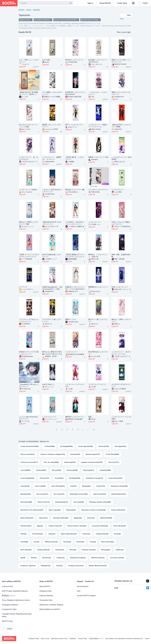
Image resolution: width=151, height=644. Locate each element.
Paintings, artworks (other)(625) (100, 502)
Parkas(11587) (75, 454)
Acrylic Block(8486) (112, 454)
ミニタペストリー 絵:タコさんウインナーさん (121, 353)
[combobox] (46, 3)
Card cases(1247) (42, 494)
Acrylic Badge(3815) (27, 478)
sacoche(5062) (25, 470)
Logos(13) (52, 534)
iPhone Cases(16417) (28, 454)
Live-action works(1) (117, 558)
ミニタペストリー (118, 190)
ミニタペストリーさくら (97, 384)
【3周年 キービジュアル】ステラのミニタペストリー (29, 256)
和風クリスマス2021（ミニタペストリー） (121, 61)
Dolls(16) (24, 534)
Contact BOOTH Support (86, 596)
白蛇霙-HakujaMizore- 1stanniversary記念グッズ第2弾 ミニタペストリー (52, 288)
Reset (122, 19)
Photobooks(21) (26, 526)
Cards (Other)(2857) (58, 486)
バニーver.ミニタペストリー (98, 190)
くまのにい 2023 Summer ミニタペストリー (52, 191)
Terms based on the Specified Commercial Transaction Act (124, 639)
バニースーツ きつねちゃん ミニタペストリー (29, 320)
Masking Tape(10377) (93, 454)
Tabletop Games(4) (51, 542)
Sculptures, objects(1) (28, 566)
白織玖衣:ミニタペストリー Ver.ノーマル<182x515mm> (75, 288)
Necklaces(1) (47, 558)
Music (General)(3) (108, 542)
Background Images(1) (78, 558)
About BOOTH (105, 3)
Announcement (83, 586)
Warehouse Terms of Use (59, 639)
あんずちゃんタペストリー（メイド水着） (28, 126)
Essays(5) (117, 534)
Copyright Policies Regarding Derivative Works (17, 615)
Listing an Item (7, 586)
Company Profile (33, 639)
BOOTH (21, 10)
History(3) (73, 550)
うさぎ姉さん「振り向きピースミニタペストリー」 (75, 223)
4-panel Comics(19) (55, 526)
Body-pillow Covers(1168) (79, 494)
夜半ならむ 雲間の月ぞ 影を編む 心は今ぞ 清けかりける (52, 353)
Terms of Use (45, 639)
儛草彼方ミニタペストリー (75, 417)
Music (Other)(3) (26, 550)
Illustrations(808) (26, 502)
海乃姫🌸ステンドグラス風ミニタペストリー (29, 353)
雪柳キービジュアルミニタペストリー (121, 93)
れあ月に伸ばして (48, 384)
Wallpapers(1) (46, 566)
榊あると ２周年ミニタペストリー (121, 320)
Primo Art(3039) (40, 486)
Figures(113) (43, 518)
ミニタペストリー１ (49, 417)
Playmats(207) (71, 510)
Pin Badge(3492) (75, 478)
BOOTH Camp (7, 621)
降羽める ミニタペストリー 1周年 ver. (98, 256)
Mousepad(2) (106, 550)
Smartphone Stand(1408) (119, 486)
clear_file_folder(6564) (51, 462)
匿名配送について (9, 596)
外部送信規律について (96, 639)
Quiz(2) (23, 558)
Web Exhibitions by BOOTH (50, 609)
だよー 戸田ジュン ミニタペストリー (29, 61)
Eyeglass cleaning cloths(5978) (92, 462)
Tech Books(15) (37, 534)
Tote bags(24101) (120, 446)
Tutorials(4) (67, 542)
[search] (71, 3)
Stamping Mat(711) (62, 502)
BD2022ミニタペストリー (74, 60)
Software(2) (120, 550)
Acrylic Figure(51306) (86, 446)
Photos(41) (91, 518)
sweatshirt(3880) (105, 470)
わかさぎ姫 (46, 60)
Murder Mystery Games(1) (98, 566)
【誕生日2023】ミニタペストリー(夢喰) (121, 126)
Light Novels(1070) (100, 494)
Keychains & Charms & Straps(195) (94, 510)
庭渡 (90, 417)
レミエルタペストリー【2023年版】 (121, 158)
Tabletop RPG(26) (106, 518)
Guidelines (73, 639)
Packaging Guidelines (10, 605)
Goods (29, 10)
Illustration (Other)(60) (61, 518)
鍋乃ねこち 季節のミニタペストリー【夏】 (29, 223)
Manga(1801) (86, 486)
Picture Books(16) (120, 526)
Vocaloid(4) (24, 542)
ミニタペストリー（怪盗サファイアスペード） (98, 126)
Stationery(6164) (70, 462)
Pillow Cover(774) (44, 502)
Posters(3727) (45, 478)
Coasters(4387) (41, 470)
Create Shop (122, 3)
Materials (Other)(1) (98, 558)
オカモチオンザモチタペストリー (121, 385)
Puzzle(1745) (101, 486)
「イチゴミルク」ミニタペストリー (98, 93)
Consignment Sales (9, 609)
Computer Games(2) (89, 550)
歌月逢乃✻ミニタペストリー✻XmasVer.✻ (75, 93)
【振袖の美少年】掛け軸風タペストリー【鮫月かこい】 (28, 93)
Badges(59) (78, 518)
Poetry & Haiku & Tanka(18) (77, 526)
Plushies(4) (80, 542)
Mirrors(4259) (56, 470)
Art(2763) (73, 486)
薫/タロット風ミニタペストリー (98, 320)
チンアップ (23, 287)
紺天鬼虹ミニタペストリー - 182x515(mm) (98, 61)
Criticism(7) (86, 534)
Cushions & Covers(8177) (29, 462)
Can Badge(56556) (66, 446)
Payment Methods (46, 596)
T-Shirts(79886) (49, 446)
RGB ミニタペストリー (120, 287)
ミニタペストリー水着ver (28, 190)
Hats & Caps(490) (55, 510)
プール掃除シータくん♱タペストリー (52, 93)
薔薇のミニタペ (71, 319)
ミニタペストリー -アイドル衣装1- (121, 418)
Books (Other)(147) (27, 518)
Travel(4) (93, 542)
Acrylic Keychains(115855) (30, 446)
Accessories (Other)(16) (100, 526)
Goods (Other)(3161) (116, 478)
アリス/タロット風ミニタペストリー (52, 320)
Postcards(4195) (72, 470)
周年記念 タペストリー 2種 (75, 190)
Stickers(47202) (104, 446)
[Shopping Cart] (133, 3)
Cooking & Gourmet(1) (76, 566)
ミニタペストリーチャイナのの (75, 385)
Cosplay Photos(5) (102, 534)
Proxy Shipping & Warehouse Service (16, 600)
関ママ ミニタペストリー (74, 125)
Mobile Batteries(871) (119, 494)
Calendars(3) (60, 550)
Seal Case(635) (79, 502)
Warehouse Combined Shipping (51, 605)
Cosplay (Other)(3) (43, 550)
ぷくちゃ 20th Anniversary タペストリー (28, 418)
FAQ (79, 591)
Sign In (90, 3)
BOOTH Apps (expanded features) (15, 591)
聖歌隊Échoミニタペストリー (98, 288)
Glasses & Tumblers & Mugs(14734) (53, 454)
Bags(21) (40, 526)
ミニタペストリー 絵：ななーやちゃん (28, 158)
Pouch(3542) (59, 478)
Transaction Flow (46, 600)
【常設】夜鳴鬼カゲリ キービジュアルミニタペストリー (75, 256)
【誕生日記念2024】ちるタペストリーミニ (52, 223)
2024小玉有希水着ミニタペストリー (52, 256)
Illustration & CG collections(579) (32, 510)
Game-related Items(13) (69, 534)
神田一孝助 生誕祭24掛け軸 (121, 256)
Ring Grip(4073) (89, 470)
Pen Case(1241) (59, 494)
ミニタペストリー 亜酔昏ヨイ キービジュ (52, 158)
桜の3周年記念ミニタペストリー (98, 353)
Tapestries (36, 10)
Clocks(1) (59, 566)
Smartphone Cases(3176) (94, 478)
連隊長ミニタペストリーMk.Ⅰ (99, 157)
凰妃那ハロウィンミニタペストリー (52, 126)
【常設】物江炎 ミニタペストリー (75, 158)
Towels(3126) (25, 486)
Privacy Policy (83, 639)
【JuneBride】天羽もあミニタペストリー (29, 385)
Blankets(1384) (26, 494)
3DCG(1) (34, 558)
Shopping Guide (46, 591)
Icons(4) (36, 542)
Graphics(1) (61, 558)
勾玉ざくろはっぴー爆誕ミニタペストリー (121, 223)
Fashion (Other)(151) (118, 510)
